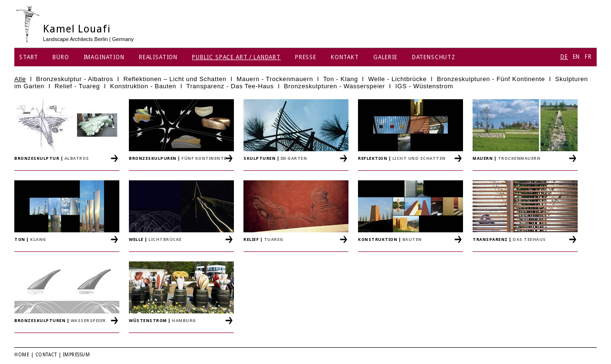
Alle (20, 79)
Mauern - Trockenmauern (275, 79)
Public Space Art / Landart (236, 57)
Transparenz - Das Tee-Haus (230, 86)
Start (29, 57)
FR (588, 57)
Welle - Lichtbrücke (397, 79)
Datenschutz (434, 57)
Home (22, 355)
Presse (306, 57)
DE (564, 57)
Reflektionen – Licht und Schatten (175, 79)
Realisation (158, 57)
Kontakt (345, 57)
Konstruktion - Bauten (143, 86)
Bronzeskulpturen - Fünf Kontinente (491, 79)
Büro (61, 57)
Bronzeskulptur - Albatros (75, 79)
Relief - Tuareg (77, 86)
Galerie (385, 57)
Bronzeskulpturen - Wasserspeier (335, 86)
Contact (46, 355)
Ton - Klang (341, 79)
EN (577, 57)
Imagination (104, 57)
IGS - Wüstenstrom (424, 86)
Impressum (77, 355)
